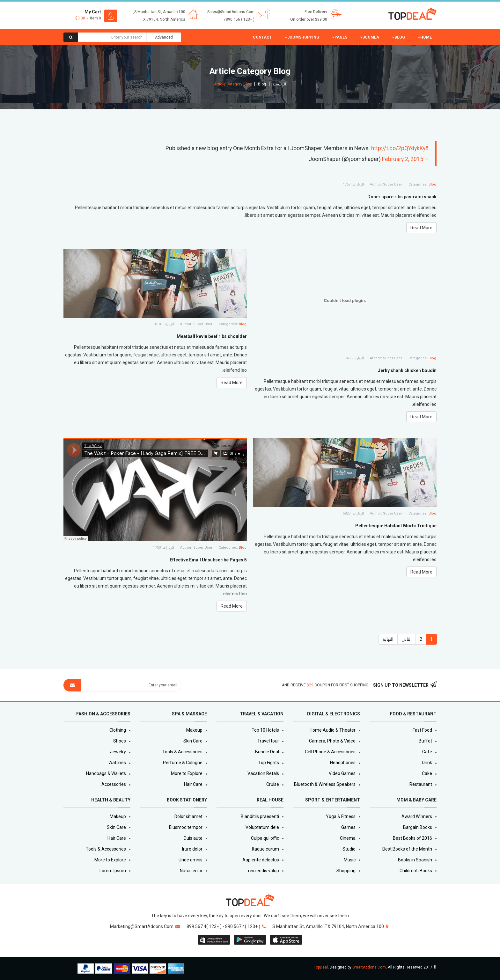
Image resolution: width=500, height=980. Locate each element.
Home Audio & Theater (333, 730)
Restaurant (421, 784)
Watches (117, 763)
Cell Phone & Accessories (330, 752)
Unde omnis (191, 860)
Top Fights (269, 763)
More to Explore (187, 773)
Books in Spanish (415, 860)
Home (426, 37)
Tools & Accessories (182, 752)
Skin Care (193, 741)
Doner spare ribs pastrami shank (402, 197)
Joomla (371, 37)
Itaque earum (265, 849)
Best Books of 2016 (412, 838)
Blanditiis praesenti (260, 816)
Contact (262, 37)
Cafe (427, 752)
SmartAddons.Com (369, 967)
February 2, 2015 (403, 159)
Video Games (342, 773)
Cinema (348, 838)
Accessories (114, 784)
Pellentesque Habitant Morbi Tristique (396, 526)
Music (350, 860)
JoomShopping (303, 37)
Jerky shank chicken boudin (407, 370)
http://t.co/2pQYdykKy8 (400, 148)
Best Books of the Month (407, 849)
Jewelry (118, 752)
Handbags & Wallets (106, 773)
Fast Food (422, 730)
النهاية (388, 639)
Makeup (194, 730)
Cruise (273, 784)
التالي (407, 639)
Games (348, 827)
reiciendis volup (264, 871)
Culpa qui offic (265, 838)
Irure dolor (192, 849)
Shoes (120, 741)
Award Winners (417, 816)
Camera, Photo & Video (332, 741)
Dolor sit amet (188, 816)
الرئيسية (279, 84)
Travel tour (268, 741)
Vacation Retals (263, 773)
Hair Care (193, 784)
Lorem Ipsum (113, 871)
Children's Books (416, 871)
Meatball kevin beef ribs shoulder (212, 336)
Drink (427, 763)
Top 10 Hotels (265, 730)
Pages (341, 37)
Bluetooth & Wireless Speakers (325, 784)
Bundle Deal (267, 752)
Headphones (343, 763)
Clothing (118, 730)
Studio (349, 849)
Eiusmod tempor (186, 827)
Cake (427, 773)
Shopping (346, 871)
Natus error (191, 871)
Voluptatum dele (262, 827)
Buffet (425, 741)
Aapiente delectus (261, 860)
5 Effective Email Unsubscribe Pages (208, 560)
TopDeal (321, 967)
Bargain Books (418, 827)
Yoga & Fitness (341, 816)
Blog (400, 37)
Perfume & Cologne (183, 763)
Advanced (164, 37)
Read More (421, 228)
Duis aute (193, 838)
